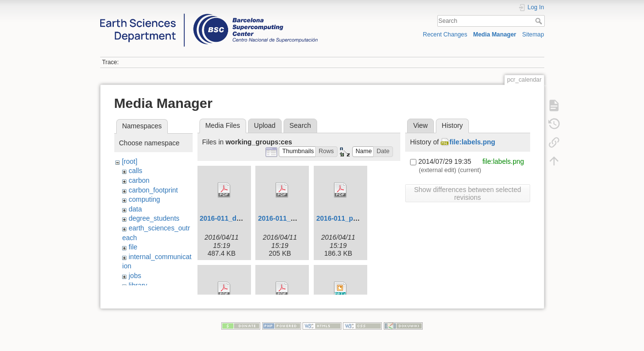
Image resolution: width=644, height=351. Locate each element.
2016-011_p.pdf (341, 218)
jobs (135, 276)
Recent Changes (445, 35)
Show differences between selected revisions (467, 193)
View (420, 125)
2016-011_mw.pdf (286, 218)
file (133, 247)
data (135, 209)
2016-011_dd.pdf (227, 218)
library (138, 285)
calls (135, 171)
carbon (139, 180)
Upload (265, 125)
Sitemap (533, 35)
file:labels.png (472, 142)
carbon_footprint (153, 190)
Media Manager (495, 35)
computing (144, 199)
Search (540, 21)
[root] (129, 161)
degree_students (154, 218)
